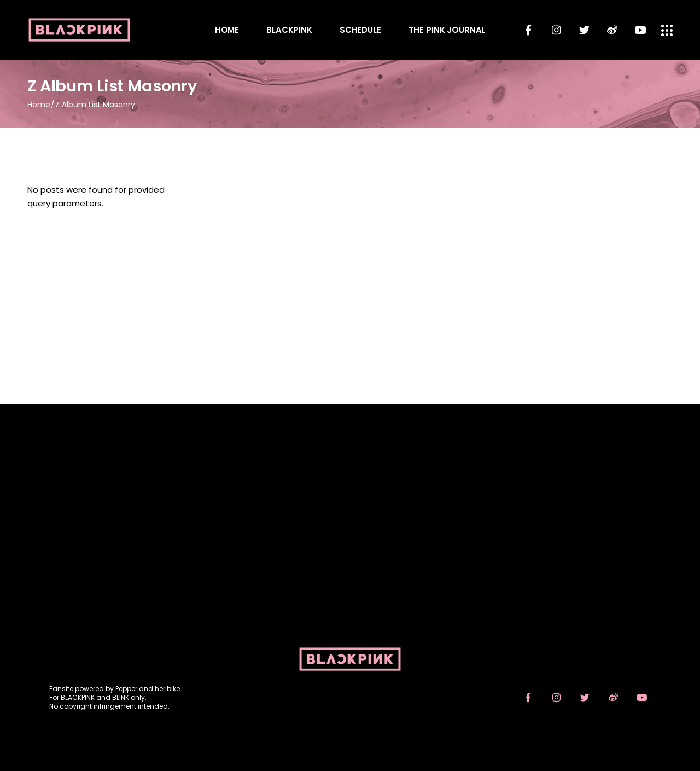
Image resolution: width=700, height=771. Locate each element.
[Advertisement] (350, 548)
